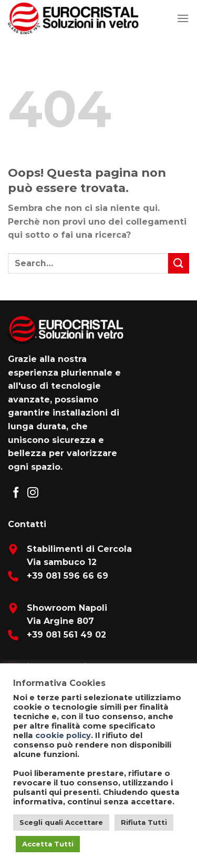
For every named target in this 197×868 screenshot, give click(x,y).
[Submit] (179, 263)
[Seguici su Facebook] (16, 493)
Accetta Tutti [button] (48, 844)
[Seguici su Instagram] (33, 493)
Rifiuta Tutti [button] (144, 822)
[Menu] (183, 18)
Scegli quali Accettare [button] (61, 822)
